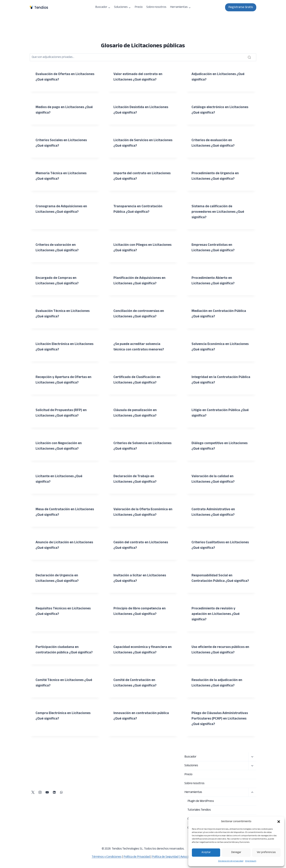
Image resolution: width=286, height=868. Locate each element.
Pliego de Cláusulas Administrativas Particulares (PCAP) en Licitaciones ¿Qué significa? (221, 730)
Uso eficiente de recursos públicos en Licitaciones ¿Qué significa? (220, 655)
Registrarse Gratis (241, 7)
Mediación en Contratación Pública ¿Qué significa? (220, 314)
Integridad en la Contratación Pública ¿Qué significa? (216, 380)
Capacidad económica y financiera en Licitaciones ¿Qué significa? (141, 655)
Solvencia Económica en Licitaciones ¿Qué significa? (214, 347)
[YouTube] (47, 792)
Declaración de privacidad (231, 861)
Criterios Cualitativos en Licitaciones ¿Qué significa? (214, 545)
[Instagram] (40, 792)
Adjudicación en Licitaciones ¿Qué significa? (219, 77)
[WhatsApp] (61, 792)
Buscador (190, 757)
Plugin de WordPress (201, 801)
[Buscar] (143, 57)
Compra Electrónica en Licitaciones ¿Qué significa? (64, 727)
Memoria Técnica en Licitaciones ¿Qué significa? (62, 176)
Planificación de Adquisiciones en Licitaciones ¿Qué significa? (140, 281)
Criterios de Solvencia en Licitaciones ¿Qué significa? (136, 446)
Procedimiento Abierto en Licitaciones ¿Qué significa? (214, 281)
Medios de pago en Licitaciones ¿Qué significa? (61, 110)
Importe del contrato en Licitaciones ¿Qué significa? (136, 176)
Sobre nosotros (156, 7)
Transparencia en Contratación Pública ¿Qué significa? (139, 209)
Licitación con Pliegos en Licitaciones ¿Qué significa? (136, 248)
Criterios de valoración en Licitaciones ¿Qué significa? (58, 248)
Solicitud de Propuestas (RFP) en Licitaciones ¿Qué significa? (62, 413)
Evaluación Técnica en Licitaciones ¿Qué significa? (63, 314)
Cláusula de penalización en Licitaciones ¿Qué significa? (136, 413)
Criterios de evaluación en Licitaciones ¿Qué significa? (214, 143)
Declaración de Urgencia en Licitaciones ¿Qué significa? (58, 578)
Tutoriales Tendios (199, 810)
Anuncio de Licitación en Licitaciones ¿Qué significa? (58, 545)
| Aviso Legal (186, 857)
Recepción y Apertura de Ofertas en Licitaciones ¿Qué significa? (65, 380)
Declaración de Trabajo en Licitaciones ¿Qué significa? (136, 479)
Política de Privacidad (137, 857)
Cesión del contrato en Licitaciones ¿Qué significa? (142, 545)
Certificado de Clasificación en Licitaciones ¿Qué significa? (138, 380)
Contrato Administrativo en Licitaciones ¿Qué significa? (214, 512)
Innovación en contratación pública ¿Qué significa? (142, 727)
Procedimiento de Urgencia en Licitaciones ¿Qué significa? (216, 176)
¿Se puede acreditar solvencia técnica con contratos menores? (140, 347)
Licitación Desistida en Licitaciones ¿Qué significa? (142, 110)
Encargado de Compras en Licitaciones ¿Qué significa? (58, 281)
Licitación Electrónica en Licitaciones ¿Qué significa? (58, 347)
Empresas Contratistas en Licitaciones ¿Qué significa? (214, 248)
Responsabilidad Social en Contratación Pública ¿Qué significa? (213, 581)
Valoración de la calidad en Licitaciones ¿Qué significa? (214, 479)
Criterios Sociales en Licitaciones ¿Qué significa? (62, 143)
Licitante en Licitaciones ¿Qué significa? (60, 479)
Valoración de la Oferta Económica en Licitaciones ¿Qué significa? (141, 512)
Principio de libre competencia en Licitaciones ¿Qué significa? (141, 617)
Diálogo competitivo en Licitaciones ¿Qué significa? (221, 446)
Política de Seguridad (165, 857)
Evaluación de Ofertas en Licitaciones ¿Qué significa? (58, 77)
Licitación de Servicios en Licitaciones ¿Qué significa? (136, 143)
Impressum (251, 861)
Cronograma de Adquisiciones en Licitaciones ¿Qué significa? (62, 209)
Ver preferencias (266, 852)
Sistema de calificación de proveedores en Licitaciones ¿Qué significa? (219, 212)
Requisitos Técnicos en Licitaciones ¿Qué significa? (64, 617)
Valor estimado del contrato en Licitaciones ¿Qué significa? (139, 77)
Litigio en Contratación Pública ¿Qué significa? (217, 413)
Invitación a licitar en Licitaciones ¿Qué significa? (141, 578)
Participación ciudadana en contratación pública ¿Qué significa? (58, 658)
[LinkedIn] (54, 792)
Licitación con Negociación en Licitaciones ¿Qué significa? (59, 446)
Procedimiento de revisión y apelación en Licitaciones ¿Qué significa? (217, 620)
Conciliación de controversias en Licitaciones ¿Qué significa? (140, 314)
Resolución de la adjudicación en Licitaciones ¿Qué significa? (218, 694)
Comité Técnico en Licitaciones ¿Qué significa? (61, 694)
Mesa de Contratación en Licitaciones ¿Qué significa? (58, 512)
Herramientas (193, 792)
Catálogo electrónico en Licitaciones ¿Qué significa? (214, 110)
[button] (279, 822)
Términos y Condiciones (107, 857)
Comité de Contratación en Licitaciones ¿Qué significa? (136, 694)
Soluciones (191, 766)
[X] (33, 792)
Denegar (236, 852)
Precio (139, 7)
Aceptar (206, 852)
